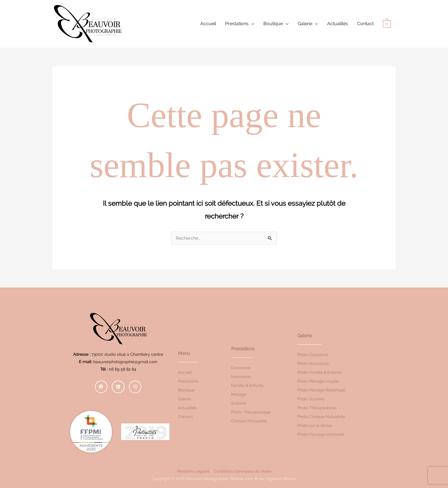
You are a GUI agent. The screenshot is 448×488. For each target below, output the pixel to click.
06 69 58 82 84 (123, 369)
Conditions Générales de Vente (243, 471)
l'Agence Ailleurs (281, 479)
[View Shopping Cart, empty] (387, 24)
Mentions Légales (193, 471)
